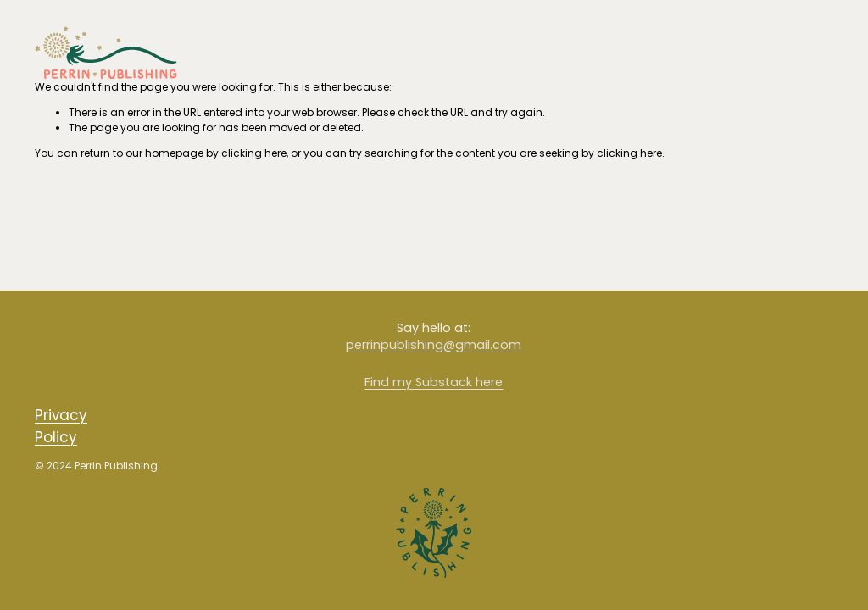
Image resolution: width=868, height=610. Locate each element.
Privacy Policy (61, 426)
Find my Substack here (434, 382)
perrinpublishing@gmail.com (434, 345)
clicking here (254, 153)
